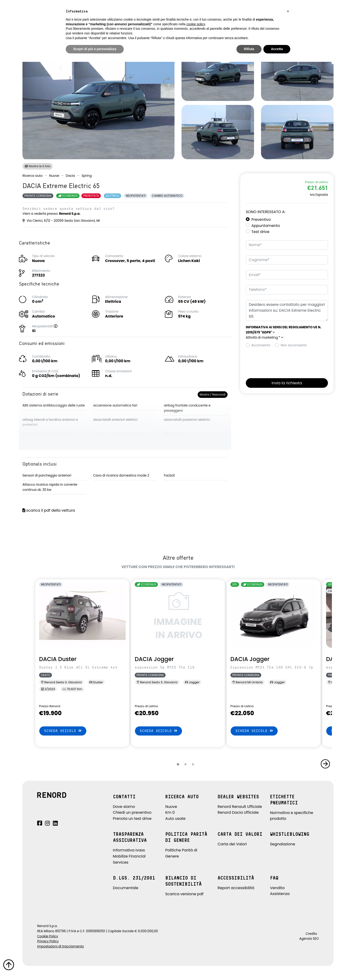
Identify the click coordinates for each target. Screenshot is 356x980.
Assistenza (280, 894)
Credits (311, 934)
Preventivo (261, 220)
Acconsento (261, 345)
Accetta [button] (277, 49)
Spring (87, 176)
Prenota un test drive (132, 819)
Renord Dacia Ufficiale (238, 812)
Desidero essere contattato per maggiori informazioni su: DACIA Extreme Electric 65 (287, 311)
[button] (60, 326)
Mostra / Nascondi (213, 394)
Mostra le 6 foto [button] (38, 166)
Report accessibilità (236, 888)
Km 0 (170, 812)
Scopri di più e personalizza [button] (95, 49)
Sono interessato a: (266, 212)
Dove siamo (124, 807)
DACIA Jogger (154, 659)
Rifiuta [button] (249, 49)
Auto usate (175, 819)
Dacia (70, 176)
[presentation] (281, 362)
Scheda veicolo (63, 731)
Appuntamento (266, 226)
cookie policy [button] (196, 24)
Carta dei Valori (232, 844)
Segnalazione (283, 844)
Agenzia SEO (309, 939)
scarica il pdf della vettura (49, 510)
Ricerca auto (33, 176)
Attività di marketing (265, 338)
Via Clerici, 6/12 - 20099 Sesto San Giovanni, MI (61, 221)
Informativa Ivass (129, 850)
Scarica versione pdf (184, 894)
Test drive (260, 232)
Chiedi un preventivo (132, 812)
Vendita (277, 888)
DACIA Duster (58, 659)
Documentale (126, 888)
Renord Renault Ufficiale (240, 807)
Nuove (54, 176)
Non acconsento (294, 345)
